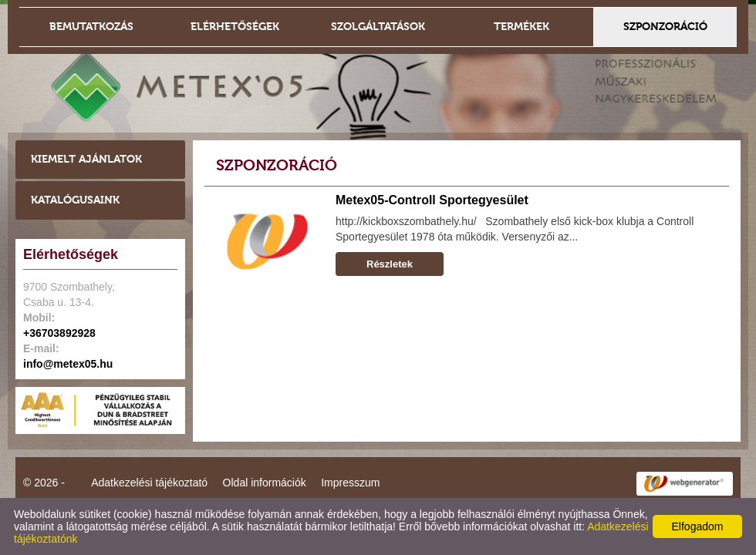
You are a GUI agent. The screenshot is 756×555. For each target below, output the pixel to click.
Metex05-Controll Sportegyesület (432, 200)
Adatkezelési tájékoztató (149, 483)
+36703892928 (59, 333)
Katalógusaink (75, 200)
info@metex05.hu (68, 364)
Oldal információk (265, 483)
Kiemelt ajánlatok (86, 159)
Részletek (390, 264)
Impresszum (350, 483)
